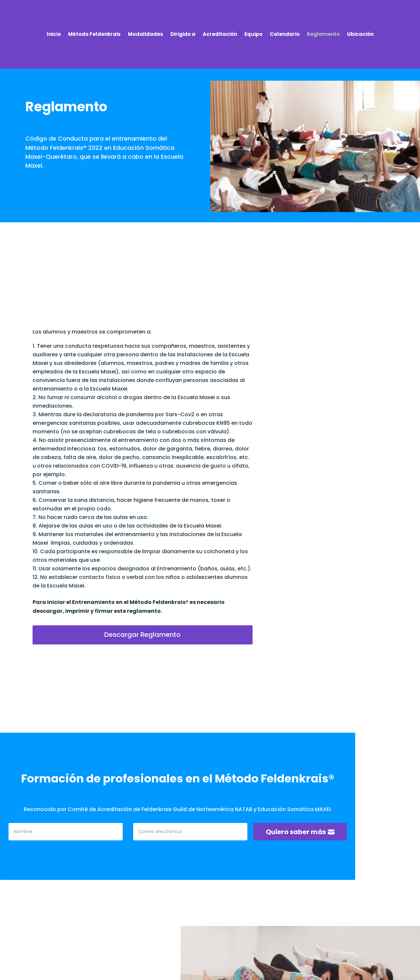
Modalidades (146, 35)
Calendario (285, 35)
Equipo (253, 35)
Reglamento (323, 35)
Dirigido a (183, 35)
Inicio (54, 35)
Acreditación (220, 35)
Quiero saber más (296, 832)
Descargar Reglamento (142, 635)
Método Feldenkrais (94, 35)
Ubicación (360, 35)
